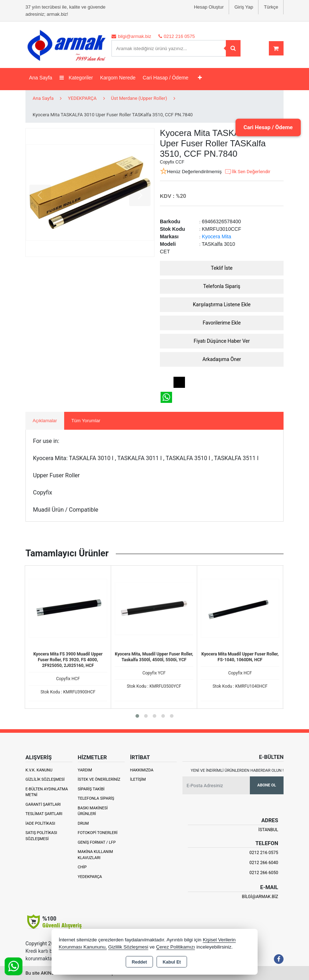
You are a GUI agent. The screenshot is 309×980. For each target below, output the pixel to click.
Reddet (139, 962)
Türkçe (271, 7)
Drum (83, 823)
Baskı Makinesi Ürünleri (93, 811)
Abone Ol (267, 785)
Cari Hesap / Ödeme (266, 127)
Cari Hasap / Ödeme (166, 78)
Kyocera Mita (217, 237)
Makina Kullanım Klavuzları (95, 855)
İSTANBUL (268, 830)
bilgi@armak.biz (260, 897)
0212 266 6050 (264, 873)
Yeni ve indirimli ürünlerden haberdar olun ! (237, 771)
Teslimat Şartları (44, 814)
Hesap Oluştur (209, 7)
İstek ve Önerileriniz (99, 779)
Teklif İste (222, 268)
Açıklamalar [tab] (45, 421)
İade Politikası (40, 823)
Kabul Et (172, 962)
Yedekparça (90, 877)
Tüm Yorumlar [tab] (86, 421)
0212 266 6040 (264, 863)
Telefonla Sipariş (222, 286)
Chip (82, 867)
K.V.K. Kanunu (39, 770)
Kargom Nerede (118, 78)
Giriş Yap (244, 7)
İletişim (138, 779)
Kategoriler (76, 78)
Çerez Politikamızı (175, 947)
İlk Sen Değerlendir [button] (247, 172)
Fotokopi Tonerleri (98, 833)
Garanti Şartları (43, 805)
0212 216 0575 (264, 853)
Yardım (85, 770)
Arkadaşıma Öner (222, 359)
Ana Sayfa (41, 78)
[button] (137, 716)
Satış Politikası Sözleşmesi (41, 836)
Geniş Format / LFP (97, 842)
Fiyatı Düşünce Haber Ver (222, 341)
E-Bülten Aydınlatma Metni (47, 792)
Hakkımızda (142, 770)
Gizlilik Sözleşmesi (45, 779)
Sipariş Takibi (91, 789)
